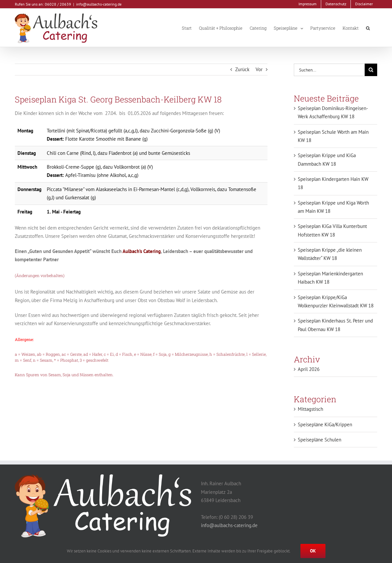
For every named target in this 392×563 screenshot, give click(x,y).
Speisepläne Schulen (320, 440)
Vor (259, 69)
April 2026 (309, 369)
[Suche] (371, 70)
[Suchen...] (329, 70)
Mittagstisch (310, 409)
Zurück (242, 69)
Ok (313, 551)
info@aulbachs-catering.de (99, 4)
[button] (368, 28)
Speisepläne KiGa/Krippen (325, 424)
